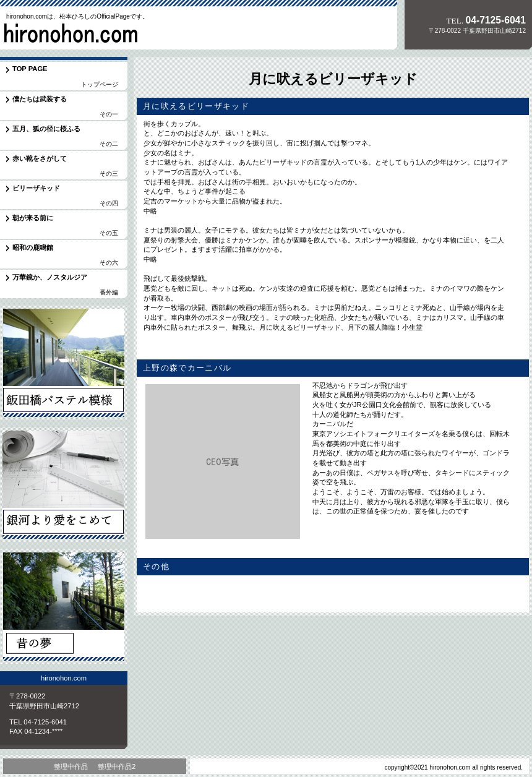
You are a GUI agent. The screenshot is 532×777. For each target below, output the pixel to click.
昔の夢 (64, 607)
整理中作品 (71, 766)
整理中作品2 (117, 766)
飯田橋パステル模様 (64, 363)
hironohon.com (86, 33)
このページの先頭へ (488, 599)
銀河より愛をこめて (64, 485)
